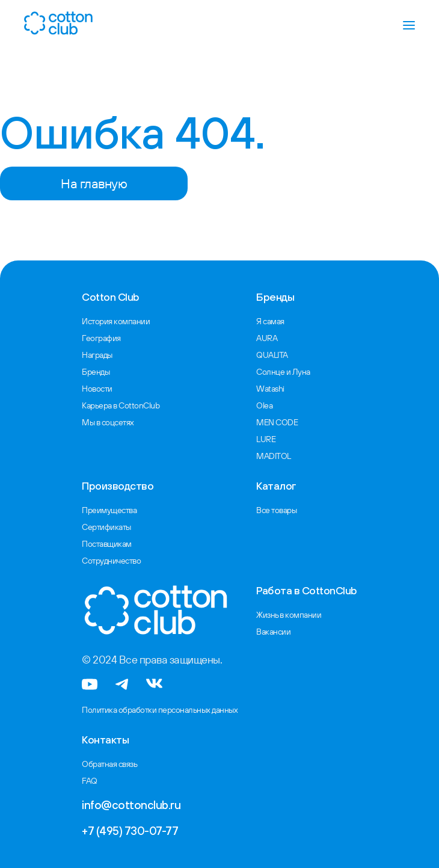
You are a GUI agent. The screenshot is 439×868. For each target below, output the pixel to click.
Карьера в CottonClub (121, 405)
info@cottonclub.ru (131, 805)
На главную (94, 183)
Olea (264, 405)
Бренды (96, 372)
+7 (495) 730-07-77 (130, 831)
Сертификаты (106, 527)
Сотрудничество (111, 561)
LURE (266, 439)
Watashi (270, 389)
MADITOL (274, 456)
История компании (116, 321)
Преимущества (109, 510)
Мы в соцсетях (108, 422)
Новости (97, 389)
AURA (267, 338)
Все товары (276, 510)
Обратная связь (109, 764)
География (101, 338)
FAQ (90, 781)
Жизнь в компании (289, 615)
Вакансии (273, 632)
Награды (97, 355)
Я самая (270, 321)
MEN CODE (277, 422)
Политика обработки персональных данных (160, 710)
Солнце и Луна (283, 372)
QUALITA (272, 355)
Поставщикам (107, 544)
